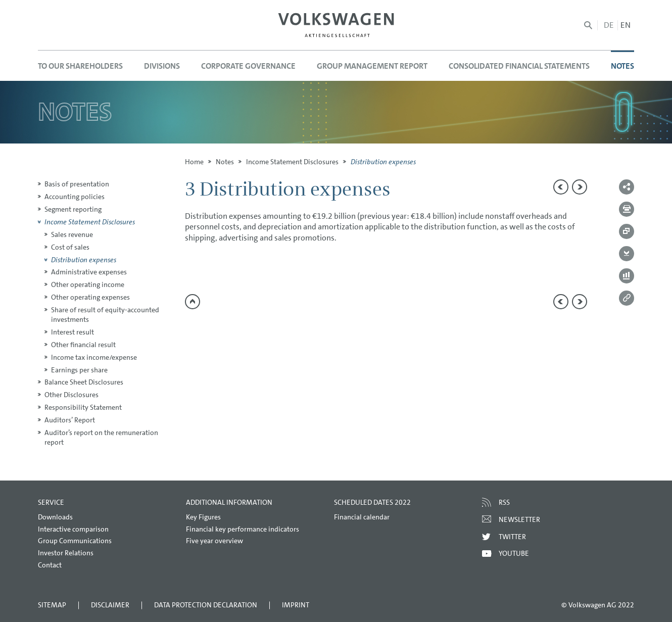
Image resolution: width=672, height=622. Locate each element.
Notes (225, 162)
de (609, 25)
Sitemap (52, 605)
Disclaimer (110, 605)
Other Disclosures (71, 395)
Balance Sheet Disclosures (84, 382)
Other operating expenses (90, 297)
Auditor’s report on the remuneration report (101, 437)
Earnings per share (79, 370)
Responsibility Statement (83, 407)
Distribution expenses (84, 260)
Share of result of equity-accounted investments (105, 315)
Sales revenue (72, 234)
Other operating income (88, 284)
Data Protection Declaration (206, 605)
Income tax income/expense (94, 357)
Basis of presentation (77, 184)
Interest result (73, 332)
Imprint (296, 605)
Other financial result (83, 345)
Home (194, 162)
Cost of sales (70, 247)
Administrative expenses (89, 272)
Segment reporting (73, 209)
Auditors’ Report (70, 420)
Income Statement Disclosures (292, 162)
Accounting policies (75, 197)
